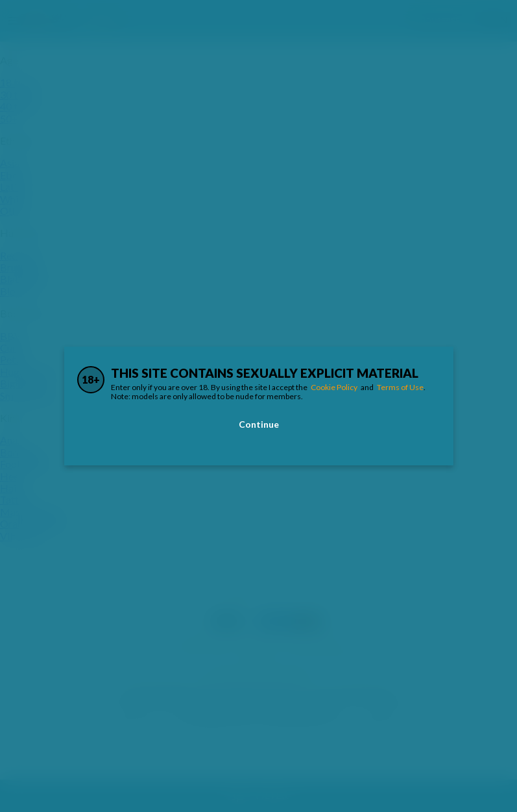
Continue (259, 424)
